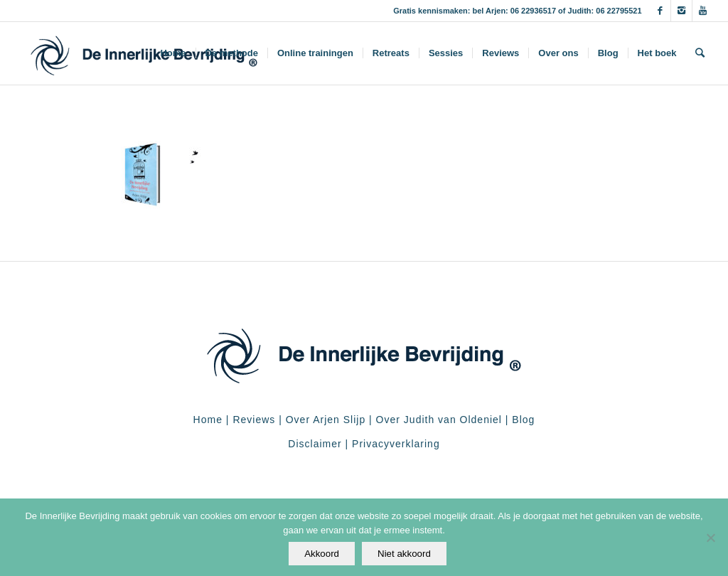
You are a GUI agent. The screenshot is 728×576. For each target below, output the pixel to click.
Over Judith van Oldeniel (437, 420)
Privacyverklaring (396, 444)
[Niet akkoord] (710, 538)
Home (208, 420)
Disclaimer (315, 444)
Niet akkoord (404, 554)
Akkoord (322, 554)
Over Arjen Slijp (326, 420)
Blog (523, 420)
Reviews (254, 420)
